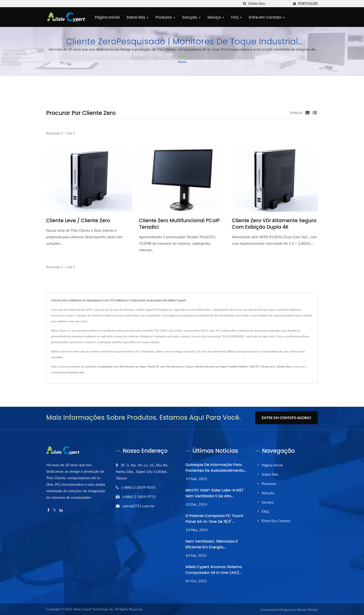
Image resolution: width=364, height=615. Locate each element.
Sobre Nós (138, 17)
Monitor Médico (238, 366)
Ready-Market (308, 609)
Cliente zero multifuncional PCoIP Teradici (179, 224)
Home (182, 62)
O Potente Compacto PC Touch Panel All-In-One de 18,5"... (214, 518)
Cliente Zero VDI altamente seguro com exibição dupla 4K (274, 224)
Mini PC (254, 366)
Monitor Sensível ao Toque (211, 366)
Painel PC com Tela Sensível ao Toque (171, 366)
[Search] (269, 4)
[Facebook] (48, 510)
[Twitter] (54, 510)
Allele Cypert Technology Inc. (93, 609)
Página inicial (107, 17)
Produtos (165, 17)
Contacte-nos (76, 372)
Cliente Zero (284, 366)
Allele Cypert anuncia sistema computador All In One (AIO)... (214, 569)
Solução (191, 17)
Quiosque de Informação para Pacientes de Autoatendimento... (216, 467)
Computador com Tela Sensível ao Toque (122, 366)
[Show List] (315, 112)
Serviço (216, 17)
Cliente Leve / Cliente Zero (78, 221)
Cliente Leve (268, 366)
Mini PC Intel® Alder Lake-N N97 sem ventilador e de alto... (214, 493)
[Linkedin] (61, 510)
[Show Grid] (308, 112)
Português (308, 4)
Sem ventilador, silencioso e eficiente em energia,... (212, 544)
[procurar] (245, 4)
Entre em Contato (267, 17)
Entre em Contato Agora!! (286, 418)
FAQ (237, 17)
